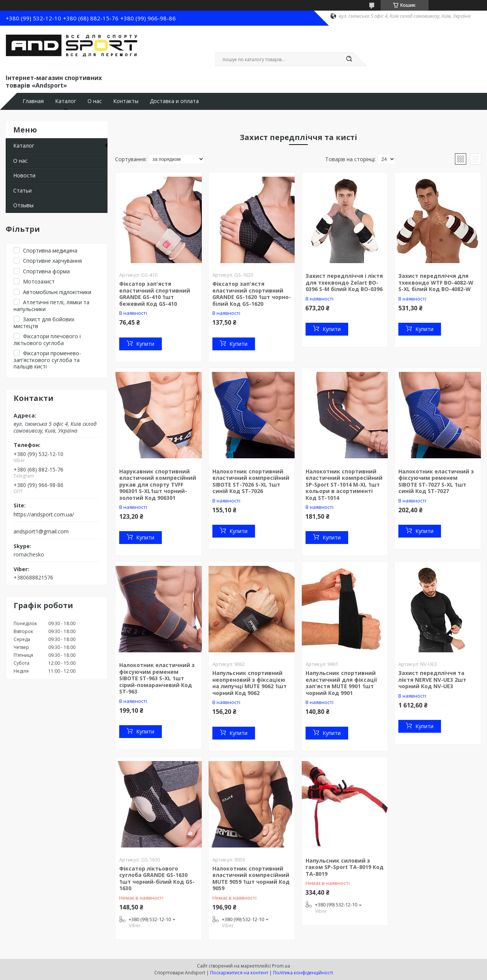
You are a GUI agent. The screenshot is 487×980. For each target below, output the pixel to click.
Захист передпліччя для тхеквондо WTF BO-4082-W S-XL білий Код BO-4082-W (436, 282)
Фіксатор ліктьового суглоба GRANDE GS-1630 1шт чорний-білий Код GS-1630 (157, 878)
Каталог (66, 101)
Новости (24, 175)
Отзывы (23, 205)
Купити (145, 344)
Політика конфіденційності (303, 973)
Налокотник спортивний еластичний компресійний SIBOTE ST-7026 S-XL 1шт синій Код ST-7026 (251, 481)
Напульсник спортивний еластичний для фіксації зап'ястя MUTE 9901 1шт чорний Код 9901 (341, 683)
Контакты (126, 101)
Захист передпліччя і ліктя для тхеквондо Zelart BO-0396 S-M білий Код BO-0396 (344, 282)
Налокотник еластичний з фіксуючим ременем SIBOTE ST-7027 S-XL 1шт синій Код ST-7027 (436, 481)
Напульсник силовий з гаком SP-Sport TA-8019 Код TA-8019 (345, 867)
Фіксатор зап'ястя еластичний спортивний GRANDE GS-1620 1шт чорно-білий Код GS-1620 (252, 294)
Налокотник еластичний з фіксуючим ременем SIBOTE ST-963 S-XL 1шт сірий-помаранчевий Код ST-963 (157, 678)
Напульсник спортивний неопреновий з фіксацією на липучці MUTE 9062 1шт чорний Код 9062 (250, 683)
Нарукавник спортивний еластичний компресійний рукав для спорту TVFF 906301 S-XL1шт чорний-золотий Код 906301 (158, 485)
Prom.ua (281, 966)
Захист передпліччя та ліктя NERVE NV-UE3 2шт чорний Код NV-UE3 (432, 680)
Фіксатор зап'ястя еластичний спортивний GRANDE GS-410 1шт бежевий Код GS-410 (155, 294)
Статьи (22, 190)
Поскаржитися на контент (239, 973)
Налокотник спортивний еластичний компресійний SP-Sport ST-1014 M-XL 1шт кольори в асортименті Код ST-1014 (344, 485)
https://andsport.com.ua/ (44, 515)
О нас (95, 101)
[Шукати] (349, 59)
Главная (33, 101)
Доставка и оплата (174, 101)
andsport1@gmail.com (41, 532)
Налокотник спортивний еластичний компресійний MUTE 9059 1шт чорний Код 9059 (251, 878)
